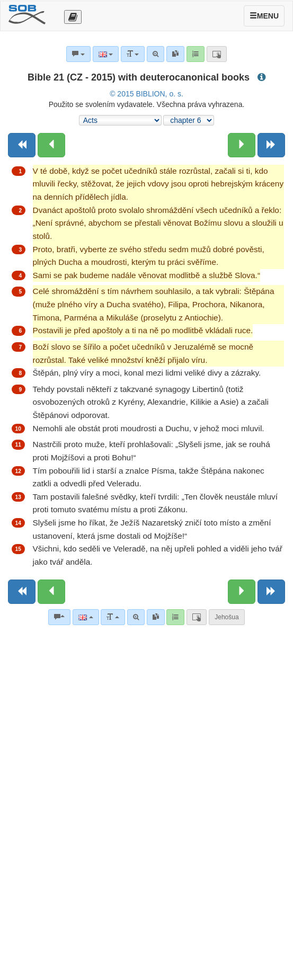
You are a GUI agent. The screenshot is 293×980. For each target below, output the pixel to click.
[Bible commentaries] (59, 617)
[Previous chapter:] (51, 145)
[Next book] (271, 145)
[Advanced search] (136, 617)
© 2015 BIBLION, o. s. (146, 94)
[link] (156, 617)
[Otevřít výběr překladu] (73, 17)
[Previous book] (22, 145)
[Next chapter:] (242, 145)
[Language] (86, 617)
